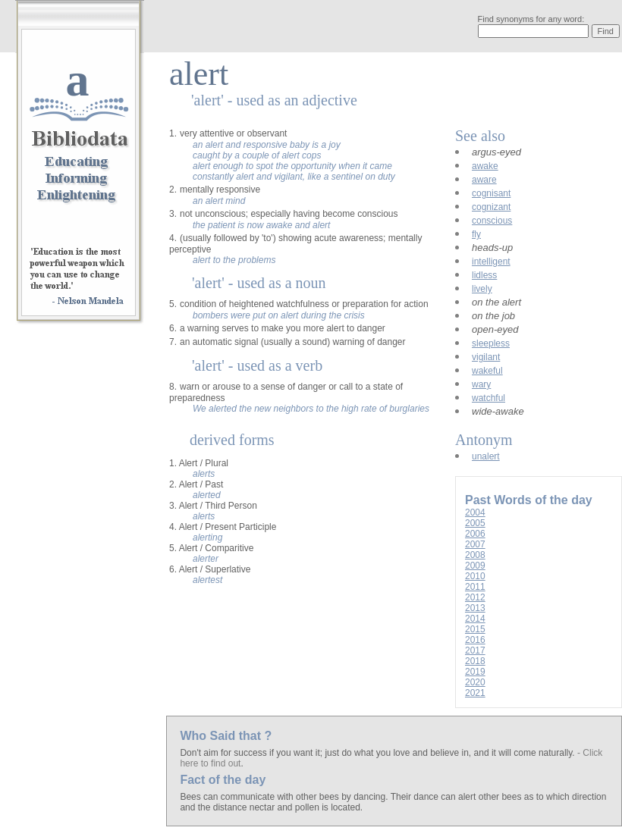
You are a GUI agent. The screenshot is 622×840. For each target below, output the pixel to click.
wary (481, 384)
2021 (475, 693)
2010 (475, 576)
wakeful (487, 371)
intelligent (491, 262)
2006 (475, 534)
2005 (475, 523)
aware (484, 180)
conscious (492, 221)
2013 (475, 608)
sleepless (491, 343)
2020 (475, 682)
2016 (475, 640)
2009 (475, 566)
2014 (475, 619)
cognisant (491, 193)
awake (485, 166)
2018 (475, 661)
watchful (488, 398)
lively (482, 289)
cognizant (491, 207)
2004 (475, 512)
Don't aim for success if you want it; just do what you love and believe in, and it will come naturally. (379, 753)
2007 (475, 544)
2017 (475, 650)
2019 (475, 672)
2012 (475, 597)
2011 (475, 587)
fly (476, 234)
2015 (475, 629)
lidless (484, 275)
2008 (475, 555)
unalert (486, 456)
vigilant (486, 357)
